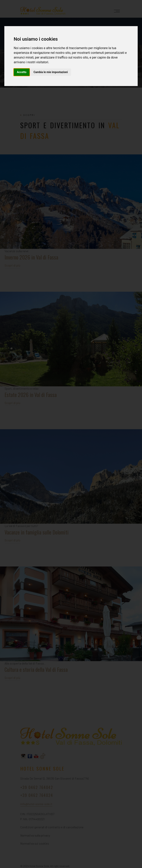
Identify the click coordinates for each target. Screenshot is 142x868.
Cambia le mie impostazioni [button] (51, 72)
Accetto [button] (22, 72)
